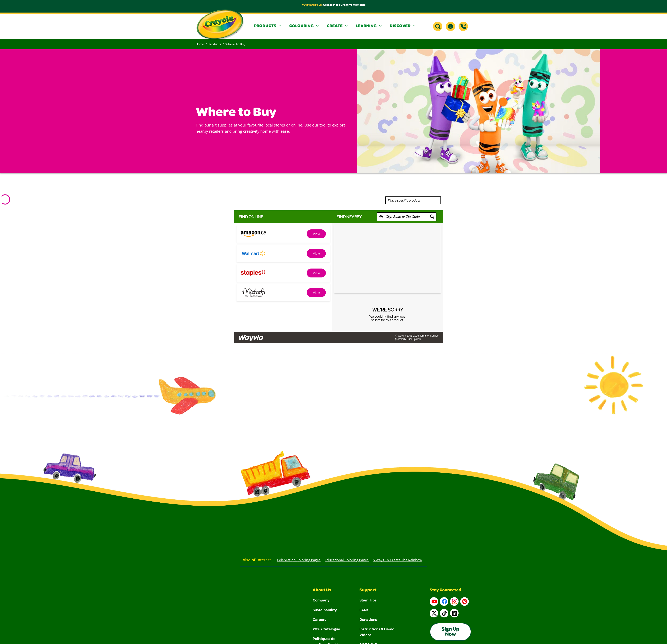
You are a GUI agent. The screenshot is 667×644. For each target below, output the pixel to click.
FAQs (364, 610)
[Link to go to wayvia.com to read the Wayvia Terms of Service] (251, 336)
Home (200, 44)
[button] (268, 26)
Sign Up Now (450, 632)
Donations (368, 619)
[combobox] (413, 200)
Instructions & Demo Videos (377, 632)
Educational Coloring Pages (347, 560)
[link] (316, 234)
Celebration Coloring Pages (299, 560)
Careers (320, 619)
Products (215, 44)
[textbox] (407, 217)
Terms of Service (429, 336)
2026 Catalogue (326, 629)
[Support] (463, 26)
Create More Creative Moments (344, 5)
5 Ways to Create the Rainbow (397, 560)
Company (321, 600)
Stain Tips (368, 600)
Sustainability (325, 610)
